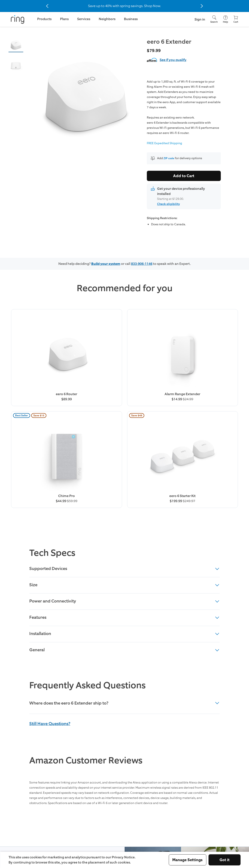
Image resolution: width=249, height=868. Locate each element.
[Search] (214, 19)
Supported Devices (124, 430)
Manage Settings (187, 860)
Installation (124, 495)
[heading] (124, 565)
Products (44, 19)
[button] (16, 45)
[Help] (225, 19)
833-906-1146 (142, 264)
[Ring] (18, 19)
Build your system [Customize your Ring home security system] (106, 264)
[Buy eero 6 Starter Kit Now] (213, 339)
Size (124, 446)
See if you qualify (173, 60)
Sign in (200, 19)
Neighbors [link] (107, 19)
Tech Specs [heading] (52, 414)
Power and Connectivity (124, 462)
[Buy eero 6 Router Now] (36, 339)
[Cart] (236, 19)
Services (84, 19)
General (124, 511)
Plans (64, 19)
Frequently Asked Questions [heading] (87, 547)
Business (131, 19)
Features (124, 478)
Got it (225, 860)
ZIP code (170, 158)
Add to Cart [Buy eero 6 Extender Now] (184, 176)
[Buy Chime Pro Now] (154, 339)
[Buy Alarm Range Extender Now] (95, 339)
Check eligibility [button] (168, 204)
